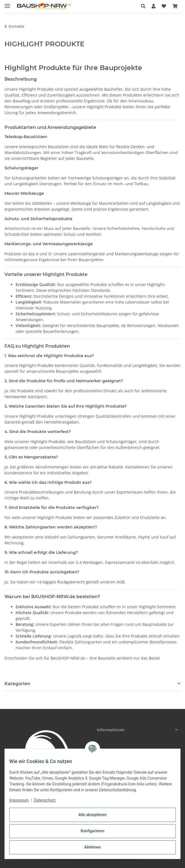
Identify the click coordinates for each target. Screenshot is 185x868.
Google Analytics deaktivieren (50, 861)
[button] (145, 6)
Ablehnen (92, 847)
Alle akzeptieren (92, 815)
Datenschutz (45, 800)
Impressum (19, 800)
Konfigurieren (92, 831)
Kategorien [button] (17, 684)
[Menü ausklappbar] (7, 3)
